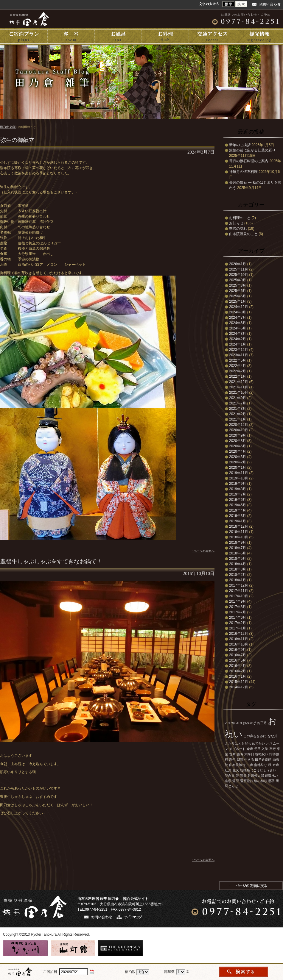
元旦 (257, 749)
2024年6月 (238, 323)
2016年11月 (239, 639)
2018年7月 (238, 548)
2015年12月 (239, 682)
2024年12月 (239, 307)
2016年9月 (238, 650)
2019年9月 (238, 484)
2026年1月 (238, 264)
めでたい (259, 743)
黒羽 (271, 781)
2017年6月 (238, 618)
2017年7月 (238, 612)
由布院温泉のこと (243, 234)
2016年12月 (239, 634)
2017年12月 (239, 585)
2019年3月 (238, 516)
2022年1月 (238, 376)
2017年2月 (238, 623)
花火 (236, 770)
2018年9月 (238, 543)
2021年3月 (238, 409)
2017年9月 (238, 601)
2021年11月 (239, 387)
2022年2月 (238, 371)
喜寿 (240, 754)
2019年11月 (239, 473)
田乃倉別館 (263, 759)
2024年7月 (238, 318)
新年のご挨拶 (240, 145)
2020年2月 (238, 462)
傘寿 (250, 749)
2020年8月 (238, 441)
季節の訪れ (238, 229)
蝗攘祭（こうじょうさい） (260, 770)
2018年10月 (239, 537)
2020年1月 (238, 468)
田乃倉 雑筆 (8, 127)
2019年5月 (238, 505)
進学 (228, 781)
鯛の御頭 (261, 781)
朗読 (240, 759)
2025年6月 (238, 291)
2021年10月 (239, 393)
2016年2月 (238, 671)
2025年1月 (238, 301)
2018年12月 (239, 526)
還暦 (236, 781)
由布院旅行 (237, 765)
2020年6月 (238, 446)
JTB (239, 723)
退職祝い (271, 776)
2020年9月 (238, 435)
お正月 (262, 723)
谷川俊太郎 (256, 776)
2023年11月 (239, 355)
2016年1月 (238, 676)
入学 (265, 749)
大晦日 (249, 754)
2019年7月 (238, 494)
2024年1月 (238, 344)
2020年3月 (238, 457)
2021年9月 (238, 398)
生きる (249, 759)
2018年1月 (238, 580)
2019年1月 (238, 521)
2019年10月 (239, 478)
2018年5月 (238, 559)
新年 (232, 759)
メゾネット (237, 749)
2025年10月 (239, 275)
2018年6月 (238, 553)
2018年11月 (239, 532)
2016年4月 (238, 666)
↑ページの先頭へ (203, 551)
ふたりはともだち (238, 743)
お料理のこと (240, 218)
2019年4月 (238, 510)
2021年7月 (238, 403)
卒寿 (273, 749)
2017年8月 (238, 607)
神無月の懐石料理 (243, 172)
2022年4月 (238, 366)
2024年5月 (238, 328)
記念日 (230, 776)
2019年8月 (238, 489)
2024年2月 (238, 339)
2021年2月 (238, 414)
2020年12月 (239, 425)
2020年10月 (239, 430)
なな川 (272, 736)
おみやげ (249, 723)
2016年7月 (238, 655)
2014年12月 (239, 687)
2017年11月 (239, 591)
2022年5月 (238, 360)
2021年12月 (239, 382)
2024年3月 (238, 334)
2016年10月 (239, 644)
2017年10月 (239, 596)
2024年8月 (238, 312)
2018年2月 (238, 575)
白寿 (250, 765)
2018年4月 (238, 564)
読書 (243, 776)
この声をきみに (255, 736)
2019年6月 (238, 500)
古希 (232, 754)
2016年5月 (238, 660)
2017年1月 (238, 628)
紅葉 (228, 770)
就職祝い (262, 754)
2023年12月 (239, 350)
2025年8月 (238, 285)
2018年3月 (238, 569)
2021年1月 (238, 419)
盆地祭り (261, 765)
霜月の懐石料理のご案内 (249, 161)
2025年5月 (238, 296)
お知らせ (236, 223)
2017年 (230, 723)
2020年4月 (238, 451)
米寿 (276, 765)
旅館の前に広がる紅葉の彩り (252, 150)
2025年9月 (238, 280)
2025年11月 (239, 269)
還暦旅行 (247, 781)
